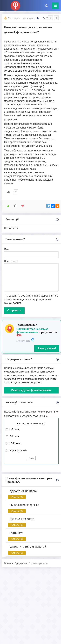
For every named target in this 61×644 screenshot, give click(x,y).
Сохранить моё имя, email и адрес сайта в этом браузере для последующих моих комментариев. (31, 299)
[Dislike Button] (21, 206)
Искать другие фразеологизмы (31, 390)
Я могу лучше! (47, 348)
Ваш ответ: (11, 261)
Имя (7, 249)
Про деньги (14, 18)
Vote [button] (31, 458)
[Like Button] (8, 192)
